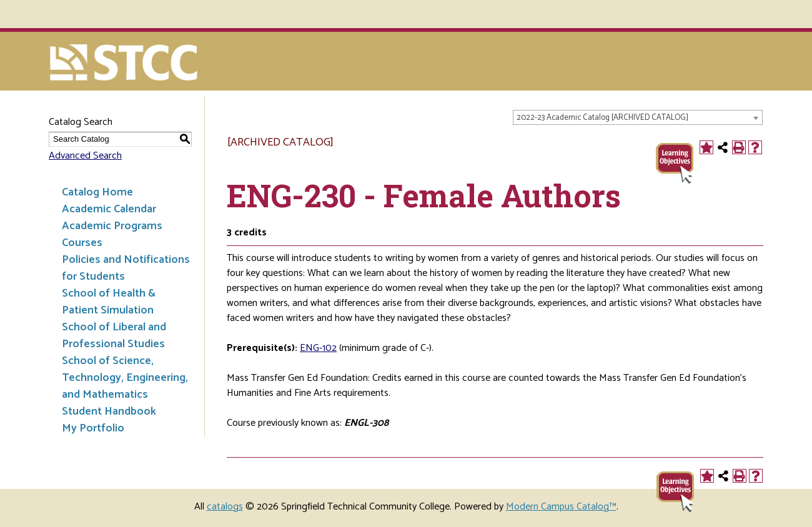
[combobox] (638, 117)
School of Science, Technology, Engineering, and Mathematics (125, 378)
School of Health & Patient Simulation (109, 302)
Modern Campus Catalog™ (561, 507)
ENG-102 (318, 348)
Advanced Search (85, 156)
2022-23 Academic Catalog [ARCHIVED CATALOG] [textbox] (602, 118)
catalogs (225, 507)
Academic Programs (112, 226)
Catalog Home (97, 192)
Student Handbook (109, 411)
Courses (82, 243)
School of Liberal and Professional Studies (114, 336)
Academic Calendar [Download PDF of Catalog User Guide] (109, 209)
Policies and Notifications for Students (126, 268)
